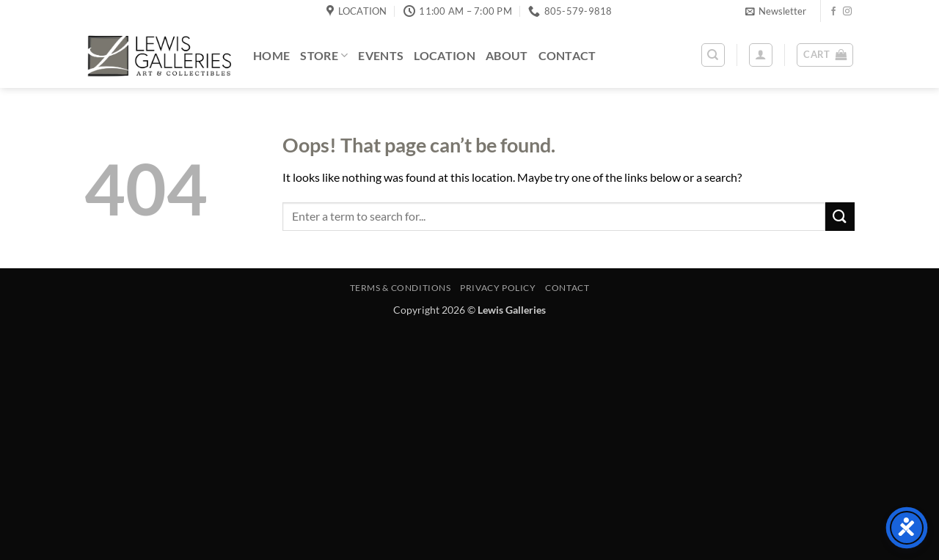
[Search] (713, 55)
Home (271, 55)
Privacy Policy (498, 288)
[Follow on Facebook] (833, 12)
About (507, 55)
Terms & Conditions (401, 288)
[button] (776, 11)
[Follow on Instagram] (847, 12)
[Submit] (840, 217)
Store (324, 55)
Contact (567, 55)
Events (381, 55)
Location (445, 55)
